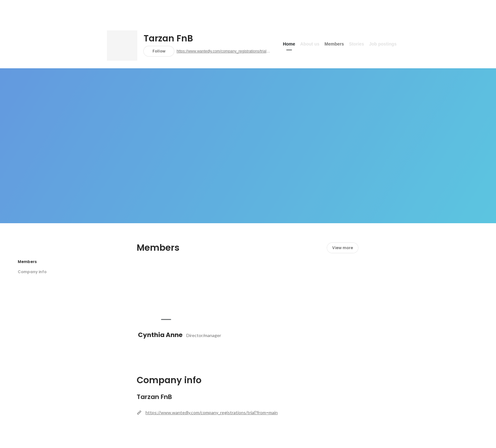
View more (343, 248)
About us (310, 44)
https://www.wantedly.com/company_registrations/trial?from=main (224, 51)
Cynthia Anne (160, 335)
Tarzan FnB (168, 39)
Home (289, 44)
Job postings (383, 44)
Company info (32, 272)
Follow (159, 51)
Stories (356, 44)
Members (334, 44)
